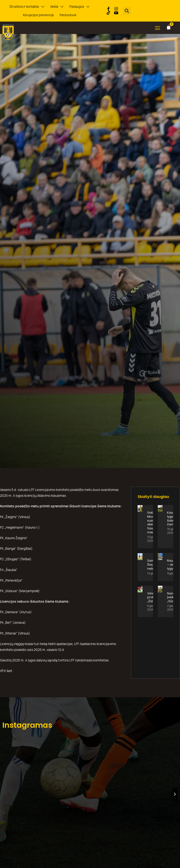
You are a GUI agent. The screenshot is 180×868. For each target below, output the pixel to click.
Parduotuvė (67, 15)
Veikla (57, 7)
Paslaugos (79, 7)
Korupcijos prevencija (39, 15)
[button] (127, 11)
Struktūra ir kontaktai (28, 7)
